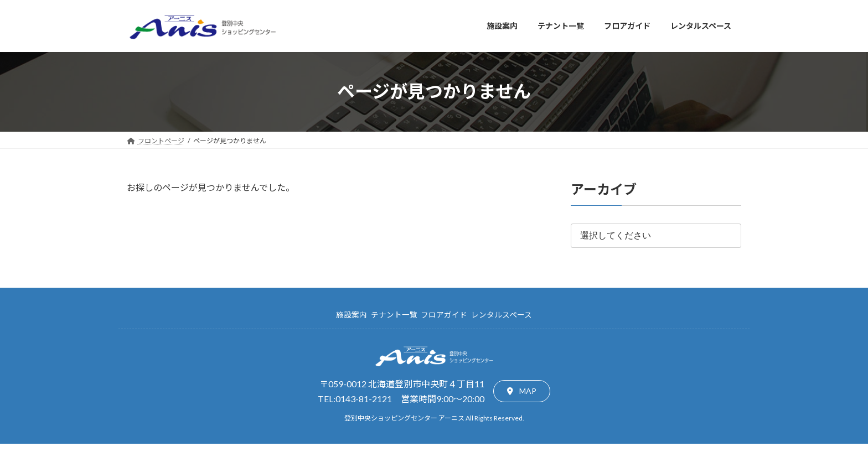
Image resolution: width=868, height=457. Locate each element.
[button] (522, 391)
